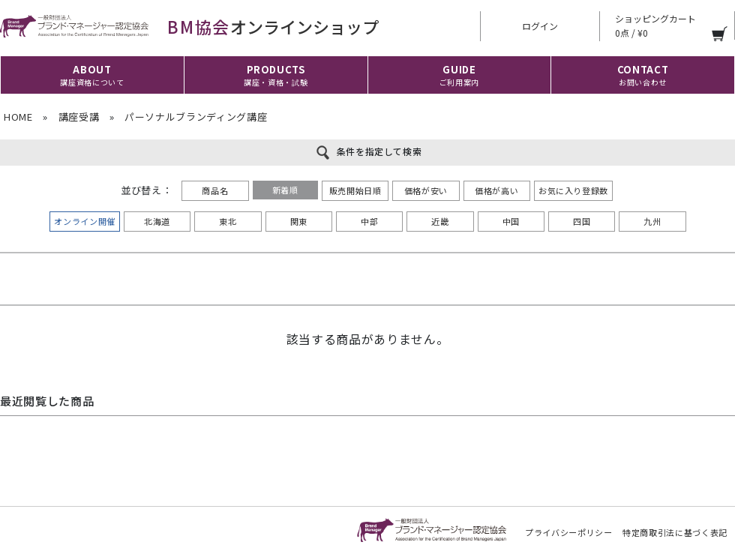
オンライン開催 (85, 221)
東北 (228, 221)
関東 (299, 221)
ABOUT (92, 75)
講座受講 (79, 117)
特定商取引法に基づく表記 (675, 532)
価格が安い (426, 190)
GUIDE (459, 75)
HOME (18, 117)
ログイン (540, 26)
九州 (652, 221)
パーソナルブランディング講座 (196, 117)
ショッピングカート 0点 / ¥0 (655, 25)
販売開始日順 (355, 190)
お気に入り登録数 (573, 190)
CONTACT (643, 75)
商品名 (215, 190)
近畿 (440, 221)
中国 (511, 221)
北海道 (157, 221)
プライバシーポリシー (569, 532)
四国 (582, 221)
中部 (369, 221)
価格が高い (496, 190)
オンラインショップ (189, 26)
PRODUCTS (276, 75)
